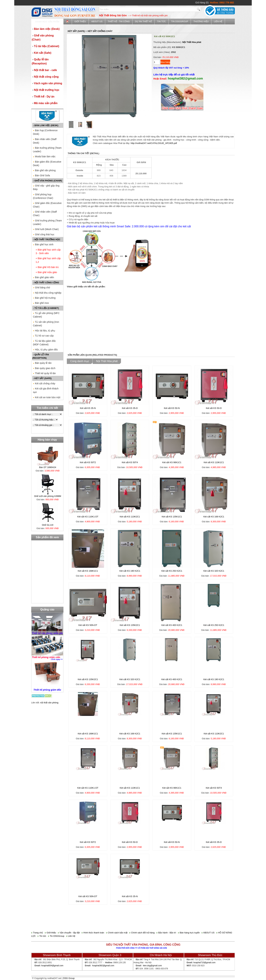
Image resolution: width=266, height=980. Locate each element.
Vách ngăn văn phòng (47, 83)
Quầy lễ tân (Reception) (40, 61)
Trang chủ (37, 933)
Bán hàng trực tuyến (189, 933)
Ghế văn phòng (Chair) (43, 38)
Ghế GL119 (48, 525)
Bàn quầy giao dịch (44, 368)
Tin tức (161, 21)
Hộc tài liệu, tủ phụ (44, 331)
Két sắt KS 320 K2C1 (214, 571)
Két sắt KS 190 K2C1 (130, 571)
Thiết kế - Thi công (119, 21)
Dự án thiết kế (143, 21)
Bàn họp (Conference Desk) (45, 132)
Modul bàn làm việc (44, 156)
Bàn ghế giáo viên (43, 277)
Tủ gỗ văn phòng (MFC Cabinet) (46, 315)
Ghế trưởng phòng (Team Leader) (47, 222)
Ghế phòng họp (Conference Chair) (43, 196)
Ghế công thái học (44, 234)
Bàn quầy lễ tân (42, 363)
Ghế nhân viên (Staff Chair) (45, 214)
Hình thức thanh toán (93, 933)
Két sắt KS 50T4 (130, 462)
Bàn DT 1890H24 (47, 467)
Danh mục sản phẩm (47, 22)
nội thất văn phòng (49, 703)
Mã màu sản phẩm (45, 103)
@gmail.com (58, 966)
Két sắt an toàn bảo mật (47, 397)
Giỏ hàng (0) (202, 3)
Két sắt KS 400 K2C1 (172, 625)
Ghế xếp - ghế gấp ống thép (46, 187)
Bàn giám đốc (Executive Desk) (47, 164)
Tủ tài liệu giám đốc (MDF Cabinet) (44, 343)
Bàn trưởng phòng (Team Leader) (47, 150)
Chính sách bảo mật (117, 933)
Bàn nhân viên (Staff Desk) (45, 141)
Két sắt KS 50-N (172, 408)
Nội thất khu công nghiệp (47, 293)
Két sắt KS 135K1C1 (172, 517)
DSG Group (69, 978)
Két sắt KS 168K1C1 (88, 571)
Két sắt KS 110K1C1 (214, 462)
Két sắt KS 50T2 (88, 462)
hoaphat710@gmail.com (204, 963)
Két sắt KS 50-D (214, 408)
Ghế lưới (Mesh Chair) (46, 229)
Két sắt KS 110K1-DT (88, 517)
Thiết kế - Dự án (43, 97)
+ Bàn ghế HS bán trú (47, 267)
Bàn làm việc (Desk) (46, 29)
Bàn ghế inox (41, 303)
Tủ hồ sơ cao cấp (43, 336)
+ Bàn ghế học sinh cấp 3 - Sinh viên (48, 251)
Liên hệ (218, 21)
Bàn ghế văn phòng (44, 170)
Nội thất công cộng (45, 77)
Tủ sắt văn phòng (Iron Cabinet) (46, 324)
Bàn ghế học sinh (43, 244)
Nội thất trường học (46, 90)
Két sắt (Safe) (41, 53)
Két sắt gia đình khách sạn (46, 390)
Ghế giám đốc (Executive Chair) (47, 205)
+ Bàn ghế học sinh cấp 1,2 (48, 260)
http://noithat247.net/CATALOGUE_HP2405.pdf (154, 143)
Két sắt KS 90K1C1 (172, 462)
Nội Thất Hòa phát (192, 42)
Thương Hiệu (201, 21)
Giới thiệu (80, 21)
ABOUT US (97, 21)
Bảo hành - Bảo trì (166, 933)
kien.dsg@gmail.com (152, 966)
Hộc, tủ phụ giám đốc (45, 350)
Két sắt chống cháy (44, 383)
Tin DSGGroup (180, 21)
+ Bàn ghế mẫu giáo (46, 272)
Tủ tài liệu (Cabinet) (45, 46)
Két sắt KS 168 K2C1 (214, 517)
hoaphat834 (47, 966)
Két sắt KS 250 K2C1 (172, 571)
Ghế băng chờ (41, 288)
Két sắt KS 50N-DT (88, 625)
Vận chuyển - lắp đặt (69, 933)
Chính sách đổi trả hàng (142, 933)
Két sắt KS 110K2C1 (130, 517)
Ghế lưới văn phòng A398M (48, 496)
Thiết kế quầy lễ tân (44, 373)
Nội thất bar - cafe (44, 70)
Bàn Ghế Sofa (41, 175)
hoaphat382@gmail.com (103, 966)
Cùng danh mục (80, 361)
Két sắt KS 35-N (88, 408)
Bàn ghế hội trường (44, 298)
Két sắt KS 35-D (130, 408)
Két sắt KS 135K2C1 (130, 625)
